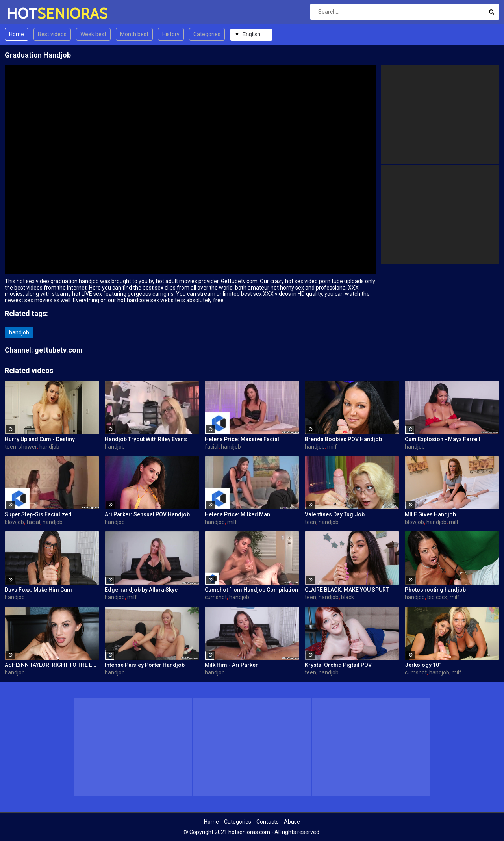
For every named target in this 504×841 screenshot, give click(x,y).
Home (17, 34)
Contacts (268, 822)
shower (28, 447)
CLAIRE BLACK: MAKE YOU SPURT (347, 590)
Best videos (52, 34)
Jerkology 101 (423, 665)
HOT (27, 13)
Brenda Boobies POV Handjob (343, 439)
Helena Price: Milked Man (237, 514)
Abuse (292, 822)
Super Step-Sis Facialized (38, 514)
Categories (207, 34)
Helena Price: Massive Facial (242, 439)
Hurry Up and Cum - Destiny (40, 439)
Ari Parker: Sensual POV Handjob (147, 514)
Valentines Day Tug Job (335, 514)
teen (10, 447)
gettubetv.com (59, 350)
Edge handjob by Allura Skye (141, 590)
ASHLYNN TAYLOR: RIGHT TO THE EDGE (52, 665)
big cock (437, 597)
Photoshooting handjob (435, 590)
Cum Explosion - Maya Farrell (443, 439)
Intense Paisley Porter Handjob (145, 665)
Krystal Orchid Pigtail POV (338, 665)
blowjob (14, 522)
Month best (134, 34)
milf (332, 447)
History (171, 34)
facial (212, 447)
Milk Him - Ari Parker (231, 665)
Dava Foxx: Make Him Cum (38, 590)
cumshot (216, 597)
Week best (93, 34)
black (347, 597)
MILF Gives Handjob (430, 514)
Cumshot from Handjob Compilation (251, 590)
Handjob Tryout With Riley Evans (146, 439)
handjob (19, 332)
